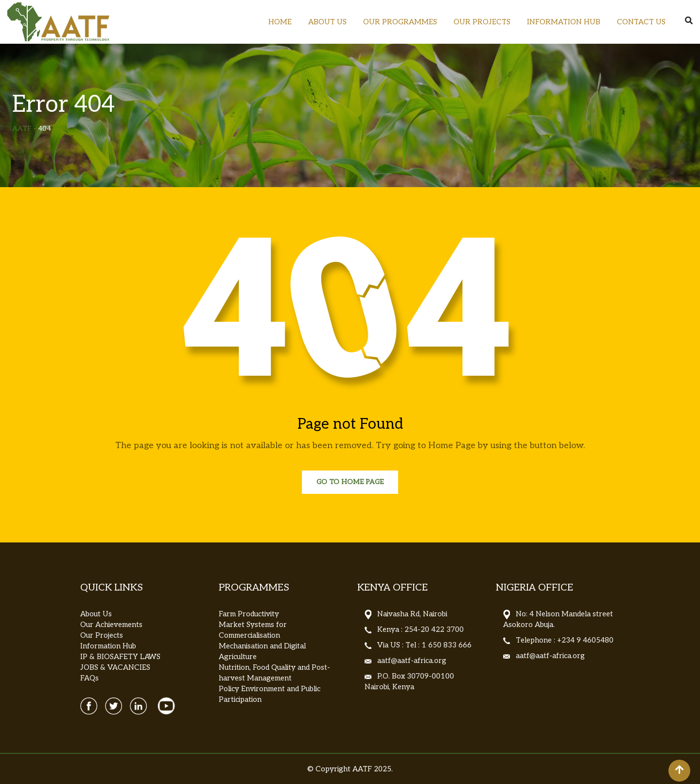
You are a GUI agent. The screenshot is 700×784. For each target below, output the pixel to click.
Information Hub (108, 646)
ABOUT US (327, 22)
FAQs (89, 678)
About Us (96, 614)
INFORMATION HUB (564, 22)
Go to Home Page (350, 482)
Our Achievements (111, 625)
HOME (280, 22)
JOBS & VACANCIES (115, 667)
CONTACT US (641, 22)
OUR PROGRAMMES (400, 22)
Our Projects (102, 635)
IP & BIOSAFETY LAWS (120, 657)
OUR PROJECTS (482, 22)
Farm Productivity (249, 614)
